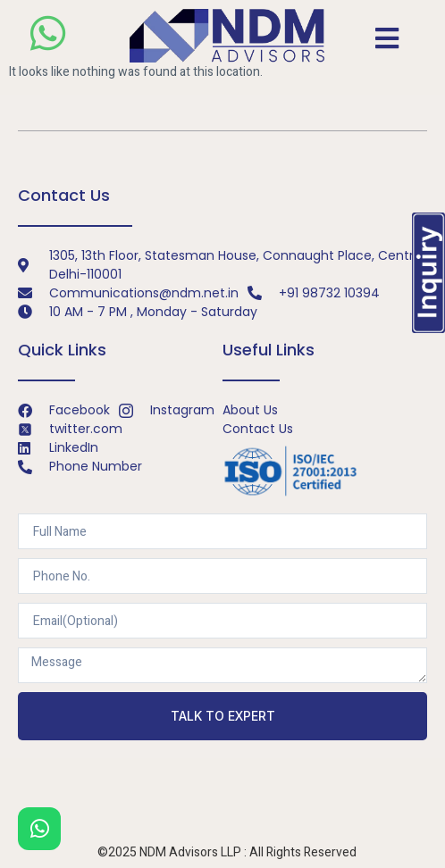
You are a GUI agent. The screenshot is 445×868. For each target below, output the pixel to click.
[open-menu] (386, 38)
